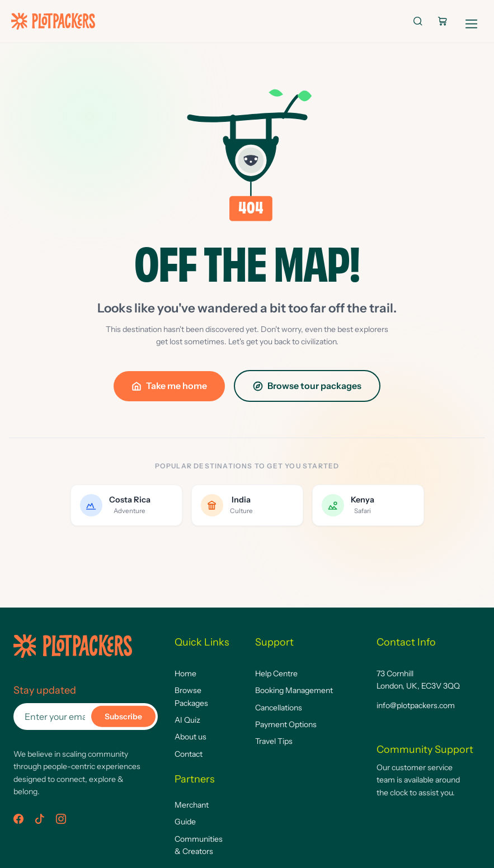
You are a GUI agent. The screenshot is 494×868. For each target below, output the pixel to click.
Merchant (192, 805)
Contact (189, 754)
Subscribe (123, 717)
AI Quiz (187, 720)
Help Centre (276, 673)
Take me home (169, 386)
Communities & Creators (199, 845)
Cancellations (279, 708)
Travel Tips (274, 741)
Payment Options (286, 724)
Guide (185, 822)
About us (190, 737)
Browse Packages (191, 696)
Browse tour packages (307, 386)
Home (185, 673)
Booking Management (294, 690)
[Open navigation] (472, 21)
